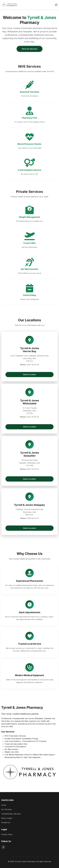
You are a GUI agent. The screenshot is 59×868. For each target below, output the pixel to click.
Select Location (29, 374)
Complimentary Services (11, 814)
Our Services (6, 809)
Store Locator (7, 818)
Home (4, 805)
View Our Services (29, 49)
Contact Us (6, 822)
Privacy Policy (7, 834)
